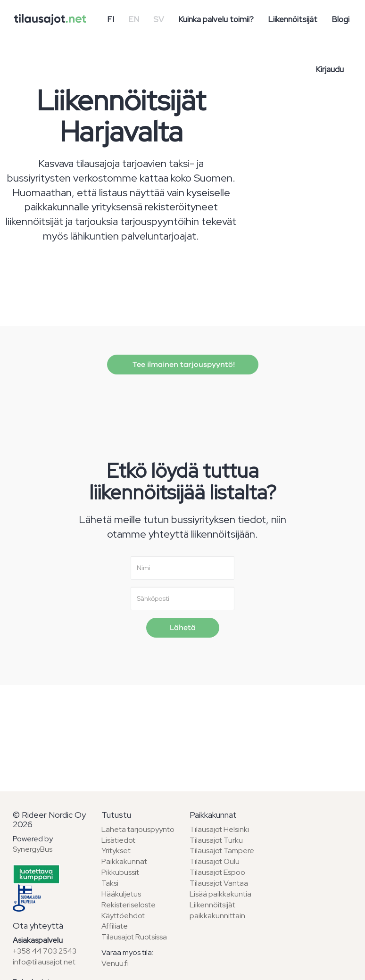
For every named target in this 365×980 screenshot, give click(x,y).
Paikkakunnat (124, 861)
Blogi (340, 19)
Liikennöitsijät (293, 19)
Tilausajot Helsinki (219, 829)
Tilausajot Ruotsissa (134, 937)
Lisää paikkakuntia (220, 894)
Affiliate (115, 926)
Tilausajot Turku (216, 840)
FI (111, 19)
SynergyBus (33, 849)
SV (159, 19)
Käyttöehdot (123, 916)
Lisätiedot (118, 840)
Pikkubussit (120, 872)
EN (134, 19)
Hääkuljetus (121, 894)
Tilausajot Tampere (222, 851)
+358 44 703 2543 (45, 951)
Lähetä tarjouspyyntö (138, 829)
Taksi (110, 883)
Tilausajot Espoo (217, 872)
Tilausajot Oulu (215, 861)
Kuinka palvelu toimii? (216, 19)
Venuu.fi (115, 963)
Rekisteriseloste (129, 905)
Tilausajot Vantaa (219, 883)
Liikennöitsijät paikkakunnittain (217, 910)
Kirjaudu (330, 69)
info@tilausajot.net (44, 962)
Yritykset (116, 851)
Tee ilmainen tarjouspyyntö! (183, 365)
